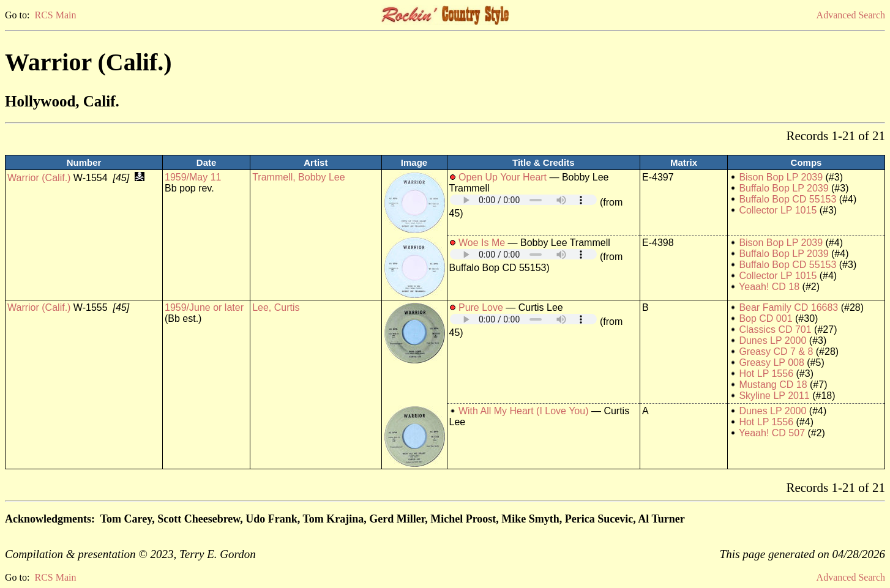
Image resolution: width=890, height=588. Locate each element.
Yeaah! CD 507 (772, 433)
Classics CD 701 (775, 329)
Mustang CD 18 (773, 385)
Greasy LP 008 (771, 363)
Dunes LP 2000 (772, 341)
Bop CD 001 (765, 318)
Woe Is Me (482, 243)
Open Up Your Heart (503, 177)
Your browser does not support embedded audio (523, 200)
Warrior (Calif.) (39, 178)
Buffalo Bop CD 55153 (787, 199)
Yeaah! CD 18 (769, 287)
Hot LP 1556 (766, 374)
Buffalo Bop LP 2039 (783, 188)
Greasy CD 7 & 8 (776, 352)
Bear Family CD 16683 (788, 307)
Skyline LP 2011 (774, 396)
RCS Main (55, 15)
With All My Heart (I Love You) (524, 411)
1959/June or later (204, 307)
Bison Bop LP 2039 (781, 177)
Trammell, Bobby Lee (298, 177)
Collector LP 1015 (778, 210)
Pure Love (481, 307)
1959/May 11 (193, 177)
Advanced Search (851, 15)
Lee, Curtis (276, 307)
